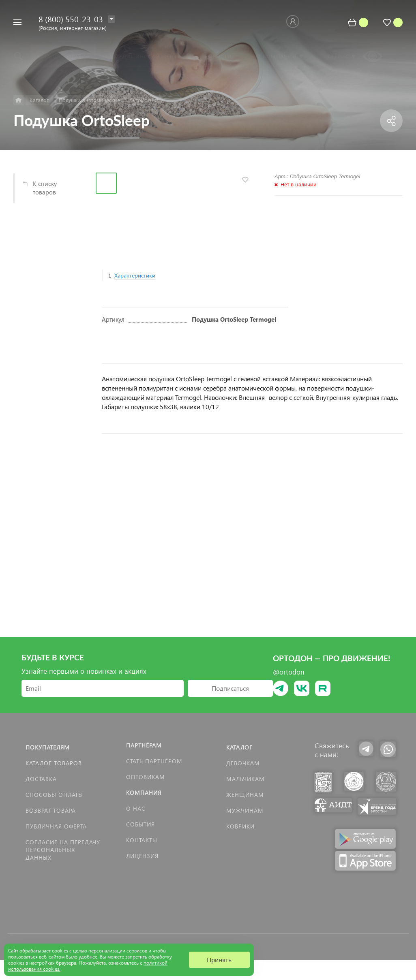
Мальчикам (246, 779)
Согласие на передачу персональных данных (63, 850)
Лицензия (142, 856)
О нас (136, 808)
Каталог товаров (54, 763)
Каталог (239, 747)
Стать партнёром (154, 761)
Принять (219, 960)
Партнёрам (144, 745)
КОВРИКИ (240, 826)
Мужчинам (245, 810)
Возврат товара (51, 810)
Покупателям (48, 747)
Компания (144, 793)
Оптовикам (146, 777)
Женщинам (245, 795)
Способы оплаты (54, 795)
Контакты (142, 840)
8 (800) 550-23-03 (71, 19)
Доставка (41, 779)
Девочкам (243, 763)
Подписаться (230, 688)
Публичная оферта (56, 826)
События (140, 824)
